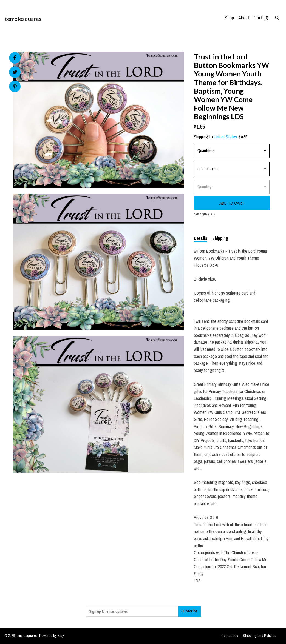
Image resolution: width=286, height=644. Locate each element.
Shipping (220, 238)
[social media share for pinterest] (15, 87)
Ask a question (205, 214)
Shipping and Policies (260, 636)
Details (201, 238)
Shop (229, 18)
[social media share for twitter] (15, 73)
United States (225, 137)
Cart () (261, 18)
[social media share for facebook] (15, 58)
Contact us (230, 636)
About (244, 18)
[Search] (277, 19)
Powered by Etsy (52, 636)
